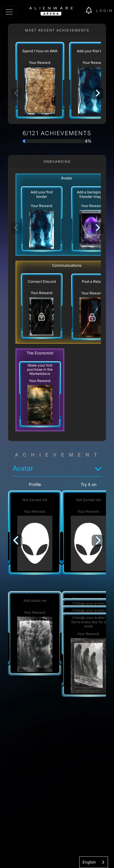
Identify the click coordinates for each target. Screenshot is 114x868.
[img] (91, 11)
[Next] (97, 94)
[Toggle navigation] (9, 12)
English (89, 862)
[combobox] (94, 862)
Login (105, 11)
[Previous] (16, 541)
